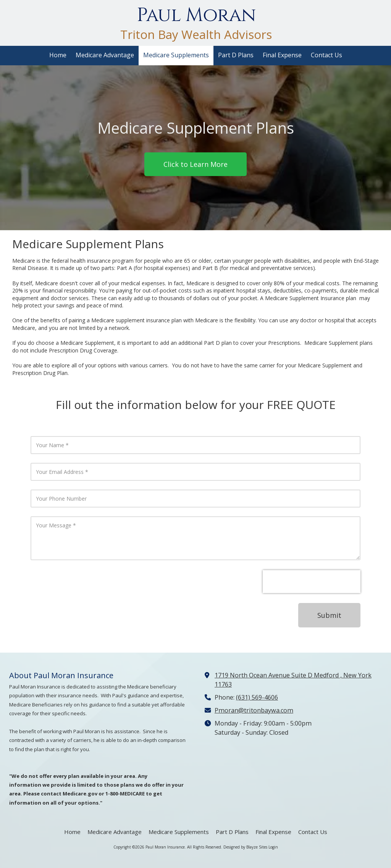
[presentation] (312, 582)
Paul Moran (196, 15)
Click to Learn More (195, 164)
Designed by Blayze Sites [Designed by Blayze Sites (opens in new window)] (245, 847)
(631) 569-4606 (257, 697)
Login (273, 847)
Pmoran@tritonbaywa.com (254, 710)
